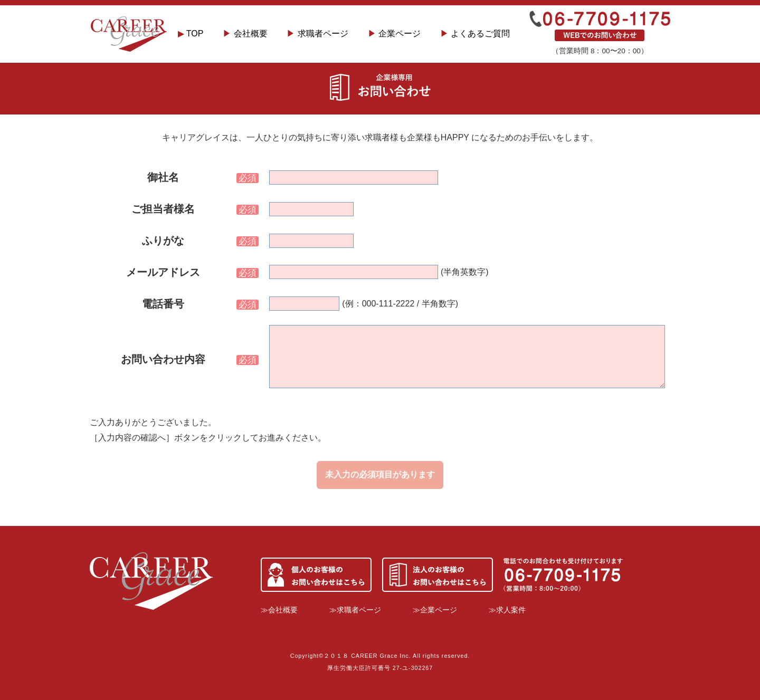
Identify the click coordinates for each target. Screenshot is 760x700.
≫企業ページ (435, 610)
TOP (191, 33)
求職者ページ (317, 33)
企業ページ (394, 33)
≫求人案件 (507, 610)
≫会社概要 (279, 610)
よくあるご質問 (475, 33)
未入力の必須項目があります (380, 474)
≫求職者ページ (355, 610)
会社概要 (245, 33)
